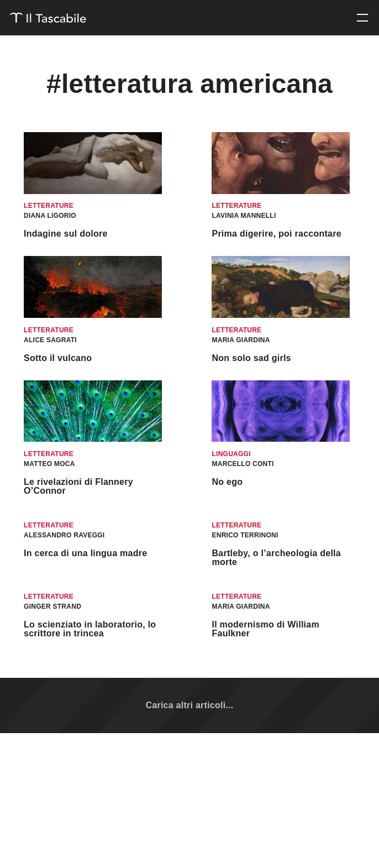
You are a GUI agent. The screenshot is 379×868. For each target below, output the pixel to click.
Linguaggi (231, 454)
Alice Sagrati (50, 340)
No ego (227, 482)
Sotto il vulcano (58, 358)
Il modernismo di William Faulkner (265, 629)
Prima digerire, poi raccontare (276, 234)
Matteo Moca (49, 464)
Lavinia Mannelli (244, 216)
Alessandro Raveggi (64, 535)
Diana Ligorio (50, 216)
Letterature (49, 206)
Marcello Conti (243, 464)
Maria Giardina (241, 340)
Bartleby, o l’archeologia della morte (276, 558)
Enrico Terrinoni (245, 535)
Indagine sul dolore (66, 234)
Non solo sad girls (251, 358)
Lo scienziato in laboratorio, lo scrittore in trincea (90, 629)
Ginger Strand (52, 606)
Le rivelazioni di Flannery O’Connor (78, 486)
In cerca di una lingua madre (85, 553)
